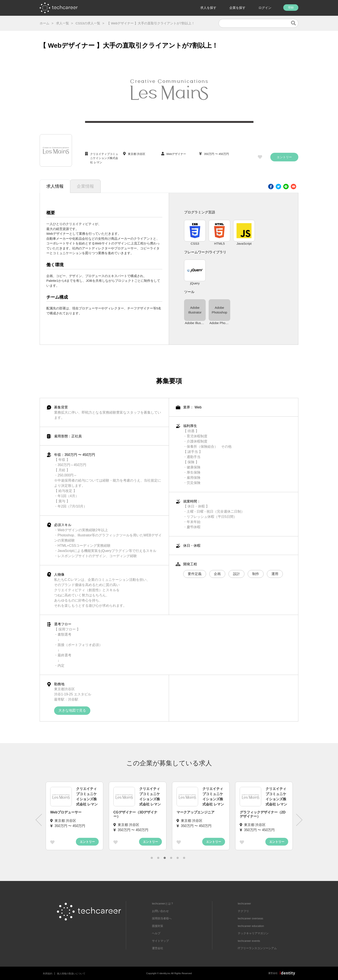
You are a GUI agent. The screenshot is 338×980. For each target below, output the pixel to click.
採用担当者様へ (162, 918)
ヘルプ (156, 933)
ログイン (265, 8)
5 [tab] (178, 858)
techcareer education (251, 926)
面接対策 (158, 926)
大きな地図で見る (72, 710)
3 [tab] (165, 858)
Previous (39, 820)
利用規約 (48, 974)
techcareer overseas (250, 918)
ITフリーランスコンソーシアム (257, 948)
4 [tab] (171, 858)
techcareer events (249, 941)
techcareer (244, 904)
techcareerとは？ (163, 904)
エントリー (284, 157)
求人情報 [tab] (55, 186)
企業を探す (237, 8)
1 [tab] (152, 858)
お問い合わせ (160, 911)
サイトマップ (160, 941)
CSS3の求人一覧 (88, 23)
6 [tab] (184, 858)
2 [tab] (158, 858)
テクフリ (243, 911)
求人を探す (208, 8)
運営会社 (158, 948)
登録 (291, 7)
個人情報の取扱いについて (71, 974)
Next (299, 820)
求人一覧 (63, 23)
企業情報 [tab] (85, 186)
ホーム (45, 23)
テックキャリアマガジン (253, 933)
